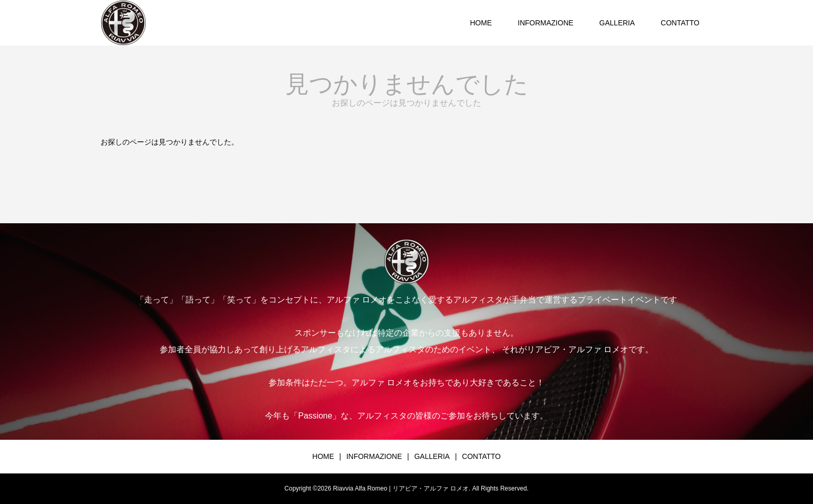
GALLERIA (617, 23)
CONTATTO (680, 23)
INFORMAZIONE (546, 23)
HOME (481, 23)
